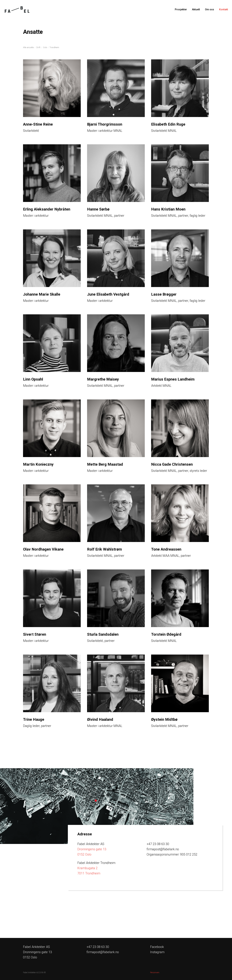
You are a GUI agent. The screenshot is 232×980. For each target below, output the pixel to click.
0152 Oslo (84, 854)
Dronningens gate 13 (92, 849)
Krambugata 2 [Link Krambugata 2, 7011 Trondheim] (87, 868)
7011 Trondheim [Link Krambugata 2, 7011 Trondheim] (89, 873)
